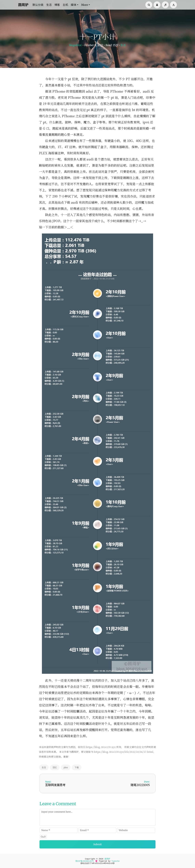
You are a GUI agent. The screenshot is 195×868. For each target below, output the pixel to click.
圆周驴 (23, 5)
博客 (57, 5)
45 (107, 863)
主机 (65, 5)
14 (103, 863)
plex (66, 767)
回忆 (55, 767)
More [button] (84, 5)
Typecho (116, 861)
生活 (49, 5)
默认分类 (38, 5)
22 (111, 863)
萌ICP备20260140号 (85, 861)
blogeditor (75, 45)
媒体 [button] (74, 5)
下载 (77, 767)
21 (99, 863)
